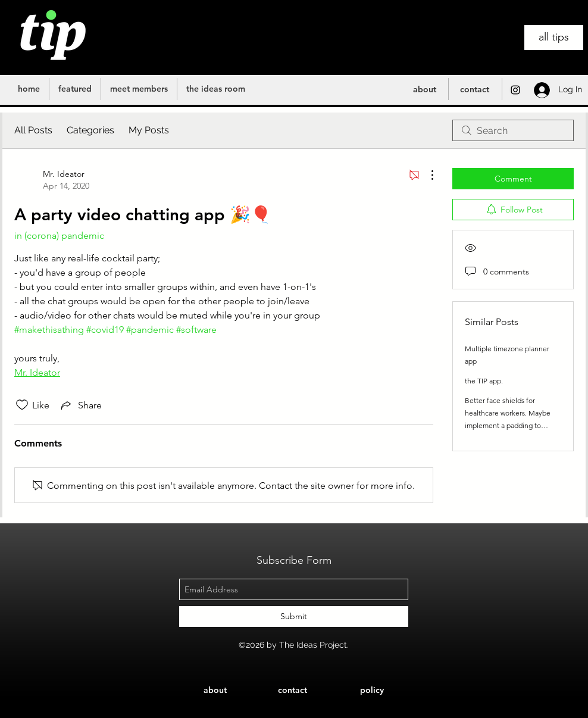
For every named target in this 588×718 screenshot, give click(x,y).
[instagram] (515, 90)
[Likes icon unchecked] (22, 405)
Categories (90, 130)
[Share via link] (80, 405)
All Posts (33, 130)
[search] (513, 130)
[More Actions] (426, 175)
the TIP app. (484, 381)
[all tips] (554, 38)
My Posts (149, 130)
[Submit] (294, 616)
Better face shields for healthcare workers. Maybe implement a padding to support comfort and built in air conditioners (509, 425)
